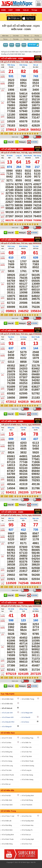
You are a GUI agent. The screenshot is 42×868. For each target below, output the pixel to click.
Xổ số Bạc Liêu (27, 747)
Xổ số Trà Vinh (7, 770)
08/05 (18, 45)
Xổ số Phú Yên (27, 816)
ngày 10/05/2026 (35, 62)
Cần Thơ (23, 428)
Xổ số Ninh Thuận (8, 839)
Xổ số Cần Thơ (27, 752)
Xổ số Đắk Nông (7, 844)
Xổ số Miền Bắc (7, 704)
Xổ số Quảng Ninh (28, 796)
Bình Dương (23, 246)
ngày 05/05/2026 (34, 515)
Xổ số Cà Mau (6, 743)
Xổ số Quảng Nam (28, 821)
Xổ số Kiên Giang (27, 780)
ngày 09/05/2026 (35, 153)
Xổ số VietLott (7, 708)
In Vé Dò (34, 142)
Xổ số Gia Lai (26, 835)
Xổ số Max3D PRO (8, 722)
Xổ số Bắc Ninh (7, 800)
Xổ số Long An (27, 770)
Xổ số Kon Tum (27, 844)
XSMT (11, 10)
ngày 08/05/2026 (35, 243)
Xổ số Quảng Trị (27, 830)
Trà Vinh (36, 246)
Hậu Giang (37, 156)
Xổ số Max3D (26, 717)
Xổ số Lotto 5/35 (7, 713)
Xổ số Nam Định (7, 805)
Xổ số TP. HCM (7, 738)
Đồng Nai (11, 428)
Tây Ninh (11, 337)
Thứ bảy (37, 39)
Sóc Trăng (36, 428)
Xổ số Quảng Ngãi (28, 839)
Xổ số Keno (25, 722)
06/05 (6, 45)
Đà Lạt (36, 65)
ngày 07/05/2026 (35, 334)
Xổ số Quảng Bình (8, 835)
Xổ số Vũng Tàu (7, 747)
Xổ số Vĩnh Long (7, 766)
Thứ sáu (26, 39)
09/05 (24, 45)
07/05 (12, 45)
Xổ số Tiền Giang (7, 780)
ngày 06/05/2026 (34, 425)
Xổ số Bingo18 (7, 727)
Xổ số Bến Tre (26, 743)
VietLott (26, 10)
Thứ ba (37, 36)
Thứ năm (16, 39)
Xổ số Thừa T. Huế (8, 816)
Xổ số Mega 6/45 (27, 713)
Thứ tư (5, 39)
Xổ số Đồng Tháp (27, 738)
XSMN (3, 10)
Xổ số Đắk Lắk (7, 821)
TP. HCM (10, 156)
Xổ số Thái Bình (27, 805)
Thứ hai (26, 36)
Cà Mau (36, 609)
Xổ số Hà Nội (6, 796)
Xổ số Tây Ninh (27, 756)
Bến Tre (11, 518)
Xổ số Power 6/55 (8, 717)
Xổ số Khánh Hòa (27, 825)
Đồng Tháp (23, 609)
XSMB (18, 10)
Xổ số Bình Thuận (28, 761)
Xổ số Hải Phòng (27, 800)
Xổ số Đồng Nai (7, 752)
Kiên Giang (23, 65)
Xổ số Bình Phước (8, 775)
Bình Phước (28, 156)
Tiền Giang (11, 65)
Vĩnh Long (11, 246)
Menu (39, 3)
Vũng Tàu (23, 518)
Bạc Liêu (36, 518)
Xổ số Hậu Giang (27, 775)
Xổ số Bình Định (7, 830)
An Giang (23, 337)
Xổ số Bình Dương (28, 766)
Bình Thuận (36, 337)
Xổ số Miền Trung (28, 699)
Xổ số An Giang (7, 761)
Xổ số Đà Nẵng (7, 825)
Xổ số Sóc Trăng (7, 756)
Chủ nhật (16, 36)
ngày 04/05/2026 (35, 606)
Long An (19, 156)
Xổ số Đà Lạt (6, 784)
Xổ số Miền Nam (8, 699)
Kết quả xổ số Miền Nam (10, 62)
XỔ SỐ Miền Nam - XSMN (12, 59)
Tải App (34, 10)
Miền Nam (5, 36)
